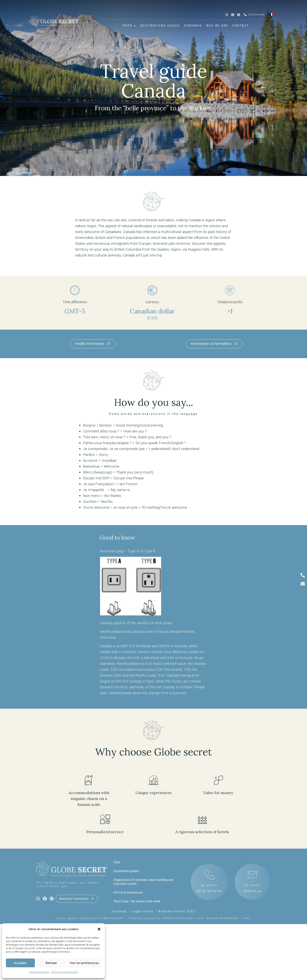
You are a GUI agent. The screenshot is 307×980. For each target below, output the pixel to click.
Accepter (20, 963)
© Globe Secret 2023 (177, 911)
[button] (99, 929)
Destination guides (126, 871)
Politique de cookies (39, 972)
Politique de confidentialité (65, 972)
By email (252, 885)
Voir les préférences (84, 963)
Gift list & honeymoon (128, 893)
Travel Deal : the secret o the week (137, 901)
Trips (117, 862)
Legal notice (143, 911)
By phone (209, 885)
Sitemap (119, 911)
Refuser (51, 963)
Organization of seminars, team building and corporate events (143, 882)
